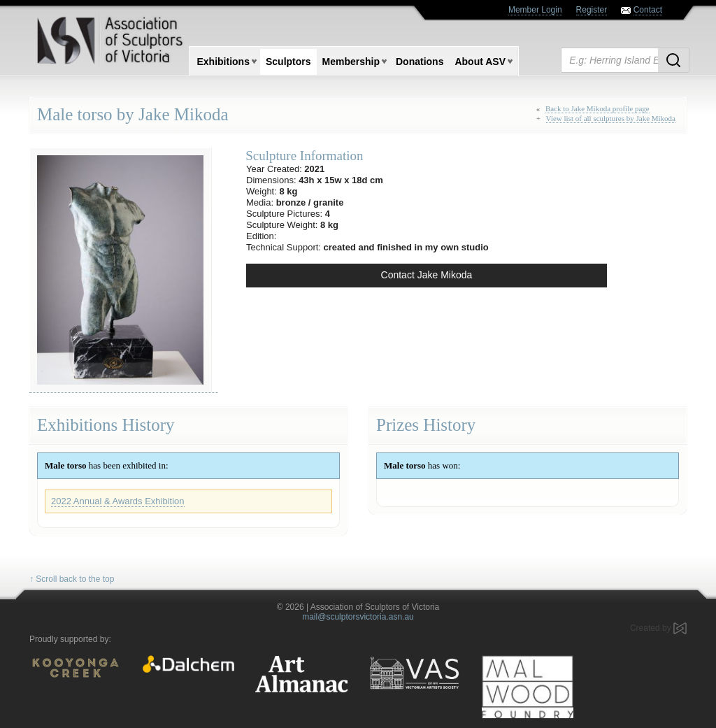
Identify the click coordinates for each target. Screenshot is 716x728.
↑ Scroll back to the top (72, 579)
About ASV (480, 62)
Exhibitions (223, 62)
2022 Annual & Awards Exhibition (118, 501)
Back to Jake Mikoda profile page (597, 108)
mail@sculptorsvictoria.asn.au (358, 617)
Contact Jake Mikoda (427, 275)
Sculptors (288, 62)
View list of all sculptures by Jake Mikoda (611, 118)
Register (592, 10)
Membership (351, 62)
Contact (648, 10)
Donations (420, 62)
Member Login (535, 10)
